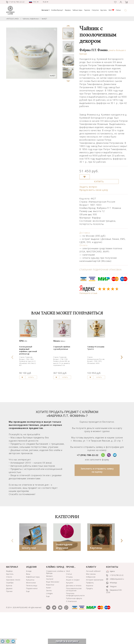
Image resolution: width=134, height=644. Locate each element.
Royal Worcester (53, 610)
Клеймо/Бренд (57, 10)
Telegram (111, 614)
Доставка (85, 233)
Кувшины (30, 607)
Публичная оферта (74, 626)
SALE (111, 10)
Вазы (28, 602)
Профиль (90, 610)
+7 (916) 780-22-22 (88, 483)
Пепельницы (32, 613)
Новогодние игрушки (64, 574)
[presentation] (12, 369)
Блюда (29, 599)
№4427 (44, 19)
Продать (90, 616)
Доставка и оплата (74, 613)
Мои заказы (91, 602)
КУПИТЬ (99, 182)
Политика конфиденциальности (75, 622)
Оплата (83, 245)
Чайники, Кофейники (31, 19)
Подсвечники (32, 616)
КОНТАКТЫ (112, 595)
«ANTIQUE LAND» (13, 19)
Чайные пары (77, 10)
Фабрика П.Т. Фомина (93, 50)
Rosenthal (50, 612)
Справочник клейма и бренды (56, 600)
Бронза (9, 613)
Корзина (90, 613)
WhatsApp (111, 610)
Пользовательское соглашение (74, 617)
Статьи (118, 10)
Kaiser (49, 615)
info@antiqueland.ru (115, 607)
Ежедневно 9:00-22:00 (114, 619)
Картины (96, 575)
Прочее (9, 619)
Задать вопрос (88, 187)
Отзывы (69, 605)
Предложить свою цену (94, 190)
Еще (28, 619)
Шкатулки (29, 575)
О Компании (71, 629)
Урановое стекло (13, 607)
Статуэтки (95, 10)
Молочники (31, 610)
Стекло (9, 605)
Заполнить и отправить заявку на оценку (97, 498)
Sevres (49, 618)
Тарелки (87, 10)
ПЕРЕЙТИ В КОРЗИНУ (67, 641)
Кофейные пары (33, 605)
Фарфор (68, 10)
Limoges (50, 621)
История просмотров (95, 607)
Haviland (50, 607)
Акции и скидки (73, 607)
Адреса (110, 599)
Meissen (50, 604)
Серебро (10, 610)
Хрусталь (104, 10)
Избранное (91, 605)
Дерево (9, 616)
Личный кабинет (93, 599)
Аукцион (70, 610)
